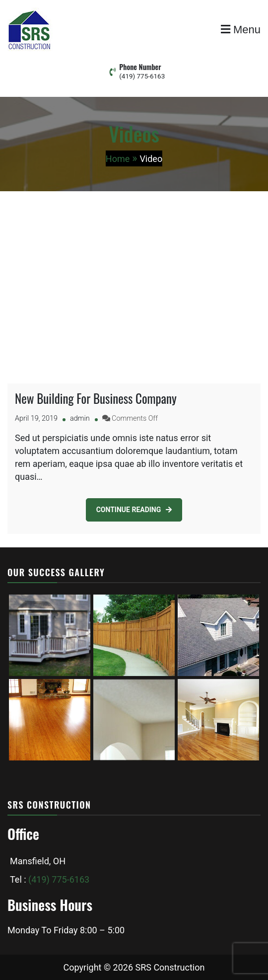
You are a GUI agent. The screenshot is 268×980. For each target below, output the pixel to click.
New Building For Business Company (96, 398)
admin (80, 418)
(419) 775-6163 (142, 76)
